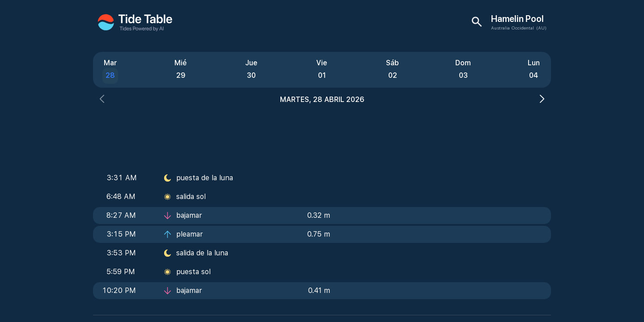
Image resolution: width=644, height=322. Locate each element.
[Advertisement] (322, 134)
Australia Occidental (513, 28)
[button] (102, 100)
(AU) (541, 28)
